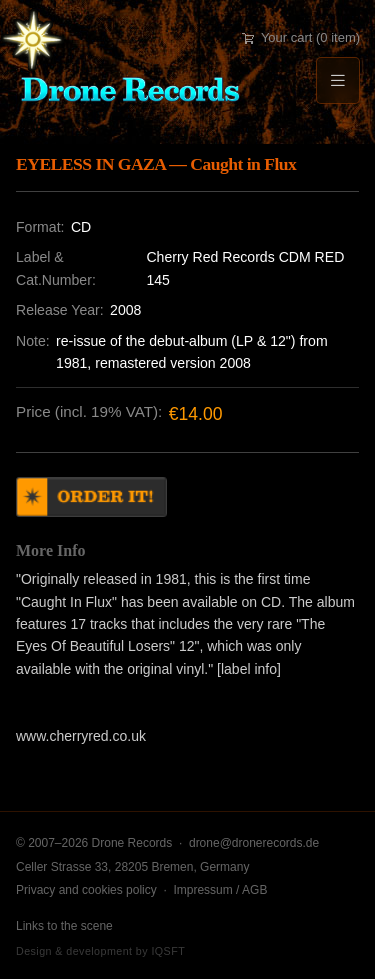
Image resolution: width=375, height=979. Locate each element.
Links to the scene (64, 926)
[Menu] (338, 80)
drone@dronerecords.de (254, 843)
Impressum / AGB (220, 890)
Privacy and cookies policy (86, 890)
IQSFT (168, 951)
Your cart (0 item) (301, 37)
